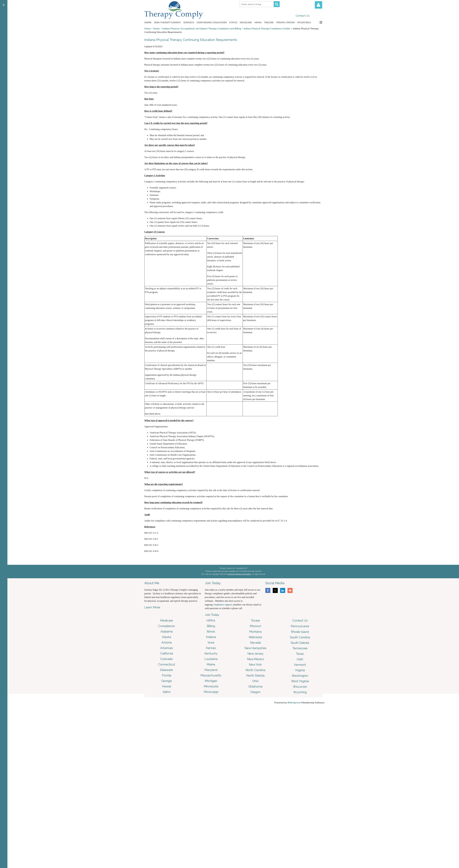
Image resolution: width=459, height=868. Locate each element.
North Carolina (255, 670)
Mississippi (211, 692)
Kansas (211, 648)
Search (277, 4)
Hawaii (167, 686)
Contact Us (303, 16)
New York (255, 665)
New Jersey (256, 654)
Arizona (167, 642)
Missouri (255, 626)
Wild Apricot (294, 702)
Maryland (211, 670)
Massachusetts (211, 675)
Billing (211, 626)
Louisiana (211, 659)
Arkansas (167, 648)
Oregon (255, 692)
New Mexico (256, 659)
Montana (255, 632)
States (157, 28)
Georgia (167, 681)
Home (147, 28)
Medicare (167, 621)
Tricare (255, 621)
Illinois (211, 632)
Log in (318, 5)
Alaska (167, 637)
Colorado (167, 659)
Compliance (167, 626)
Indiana (211, 637)
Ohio (255, 681)
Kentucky (211, 653)
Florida (167, 675)
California (167, 653)
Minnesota (211, 686)
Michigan (211, 681)
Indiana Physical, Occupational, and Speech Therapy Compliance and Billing (202, 28)
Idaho (167, 692)
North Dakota (255, 676)
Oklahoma (255, 687)
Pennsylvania (300, 626)
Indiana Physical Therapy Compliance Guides (267, 28)
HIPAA (211, 621)
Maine (211, 664)
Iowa (211, 642)
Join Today (212, 615)
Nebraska (255, 637)
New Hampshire (255, 648)
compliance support (222, 605)
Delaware (167, 670)
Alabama (167, 632)
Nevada (256, 643)
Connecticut (167, 664)
